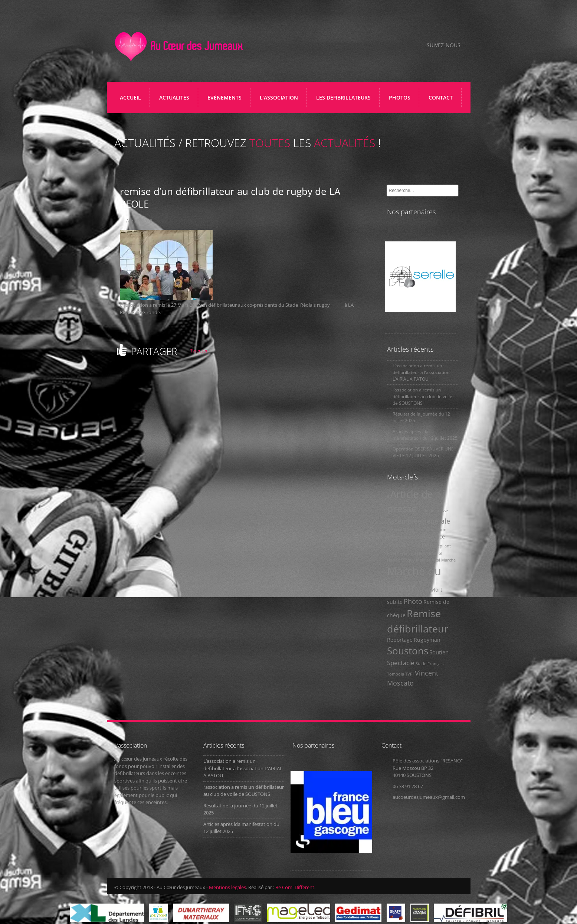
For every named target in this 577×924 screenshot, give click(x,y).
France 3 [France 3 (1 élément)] (408, 553)
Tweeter (199, 351)
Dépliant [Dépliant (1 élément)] (443, 546)
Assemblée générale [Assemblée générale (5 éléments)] (419, 521)
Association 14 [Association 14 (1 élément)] (401, 530)
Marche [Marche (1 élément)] (448, 560)
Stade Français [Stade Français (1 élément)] (430, 664)
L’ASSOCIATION (281, 100)
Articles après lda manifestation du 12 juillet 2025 (425, 435)
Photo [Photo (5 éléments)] (413, 601)
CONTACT (441, 97)
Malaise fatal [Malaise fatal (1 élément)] (428, 560)
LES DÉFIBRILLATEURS (345, 100)
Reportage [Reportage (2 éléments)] (400, 640)
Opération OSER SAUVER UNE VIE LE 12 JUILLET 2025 (423, 452)
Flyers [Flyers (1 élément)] (393, 553)
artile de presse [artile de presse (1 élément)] (433, 511)
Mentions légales (227, 887)
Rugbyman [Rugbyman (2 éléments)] (427, 640)
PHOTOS (400, 97)
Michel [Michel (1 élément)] (423, 590)
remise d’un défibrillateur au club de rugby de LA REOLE (230, 198)
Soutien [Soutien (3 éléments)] (439, 652)
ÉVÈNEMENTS (224, 97)
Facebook (409, 46)
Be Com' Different (295, 887)
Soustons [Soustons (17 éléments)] (408, 651)
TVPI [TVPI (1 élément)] (409, 674)
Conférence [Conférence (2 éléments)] (431, 537)
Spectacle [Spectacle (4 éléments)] (401, 663)
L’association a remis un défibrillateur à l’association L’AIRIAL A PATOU (421, 372)
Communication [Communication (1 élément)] (431, 530)
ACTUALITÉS (174, 97)
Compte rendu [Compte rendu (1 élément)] (401, 537)
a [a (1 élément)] (388, 496)
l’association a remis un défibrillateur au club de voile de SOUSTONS (422, 396)
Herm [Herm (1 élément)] (422, 553)
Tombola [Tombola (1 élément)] (396, 674)
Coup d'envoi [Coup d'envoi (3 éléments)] (404, 545)
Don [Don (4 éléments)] (427, 545)
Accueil (130, 97)
